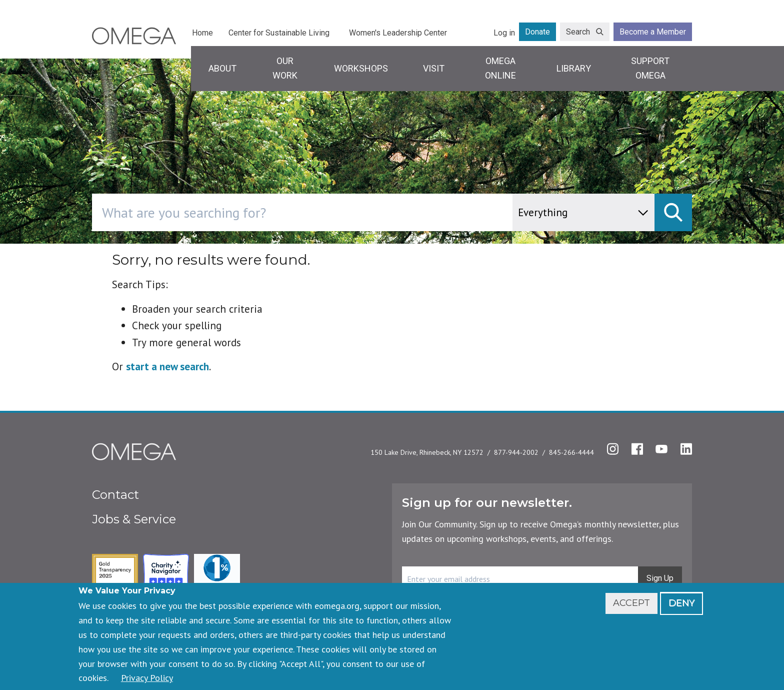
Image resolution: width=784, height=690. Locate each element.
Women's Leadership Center (398, 33)
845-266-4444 (571, 452)
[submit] (673, 212)
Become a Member (653, 32)
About (222, 68)
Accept (631, 603)
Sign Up (660, 578)
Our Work (285, 68)
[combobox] (345, 212)
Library (574, 68)
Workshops (361, 68)
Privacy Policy (147, 678)
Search (578, 32)
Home (202, 33)
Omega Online (500, 68)
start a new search (167, 367)
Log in (504, 33)
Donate (537, 32)
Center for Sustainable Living (279, 33)
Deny (681, 603)
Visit (434, 68)
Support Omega (650, 68)
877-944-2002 (516, 452)
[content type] (583, 212)
